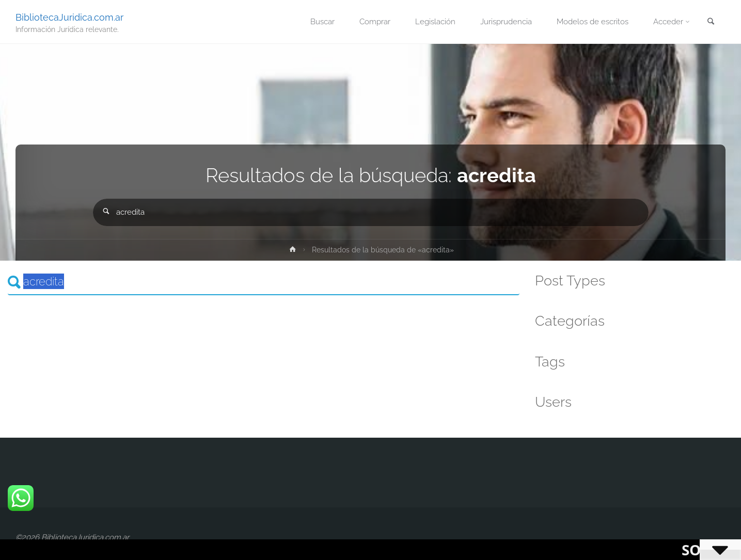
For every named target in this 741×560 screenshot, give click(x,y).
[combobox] (371, 212)
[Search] (264, 282)
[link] (711, 22)
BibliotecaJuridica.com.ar (69, 17)
